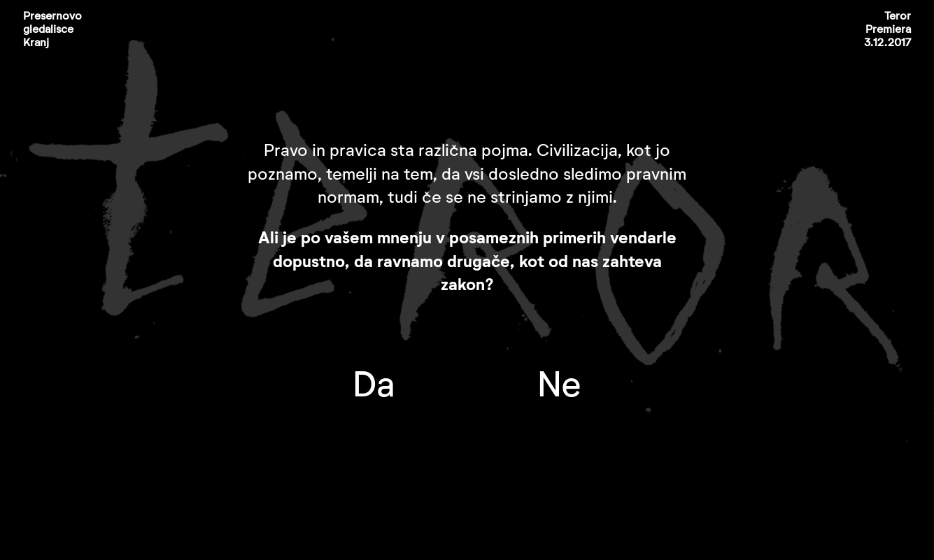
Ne (559, 387)
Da (374, 387)
